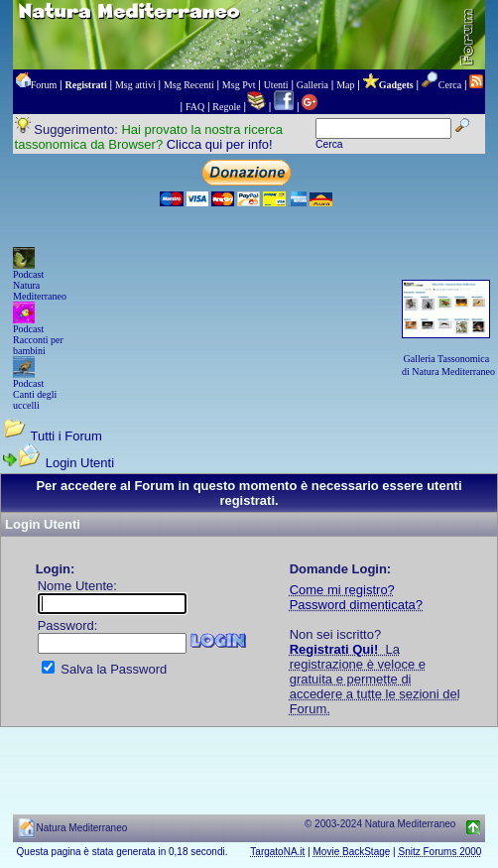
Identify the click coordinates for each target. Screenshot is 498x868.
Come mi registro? (342, 590)
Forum (44, 85)
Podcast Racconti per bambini (38, 340)
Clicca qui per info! (220, 144)
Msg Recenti (189, 85)
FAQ (195, 107)
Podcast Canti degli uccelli (35, 394)
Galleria (312, 85)
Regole (226, 107)
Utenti (276, 85)
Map (345, 85)
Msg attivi (135, 85)
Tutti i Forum (65, 436)
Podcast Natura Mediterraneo (40, 285)
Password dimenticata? (356, 605)
